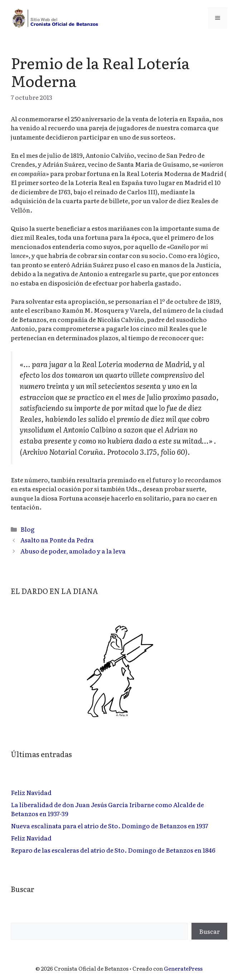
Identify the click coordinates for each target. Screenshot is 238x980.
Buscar (209, 931)
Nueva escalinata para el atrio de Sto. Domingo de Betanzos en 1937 (110, 826)
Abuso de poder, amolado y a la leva (73, 551)
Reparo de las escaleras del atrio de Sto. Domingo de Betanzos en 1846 (113, 850)
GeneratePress (183, 968)
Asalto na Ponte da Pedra (57, 540)
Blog (28, 529)
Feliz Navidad (31, 792)
